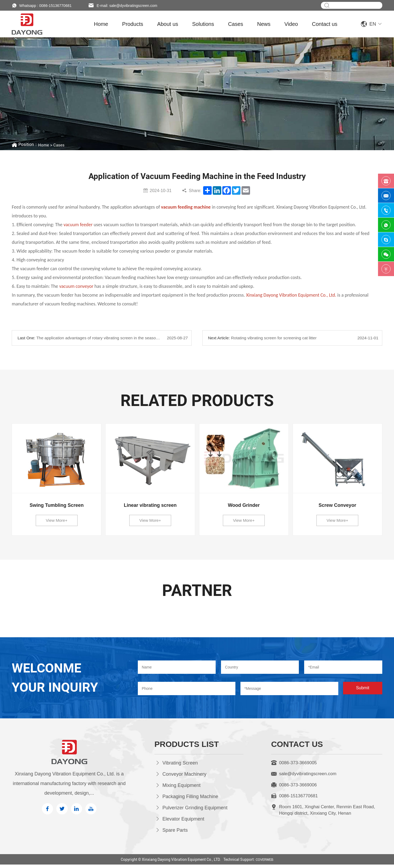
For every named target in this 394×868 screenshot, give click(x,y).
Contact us (325, 24)
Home (101, 24)
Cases (236, 24)
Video (291, 24)
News (264, 24)
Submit (363, 692)
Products (133, 24)
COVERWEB (264, 863)
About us (168, 24)
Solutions (203, 24)
